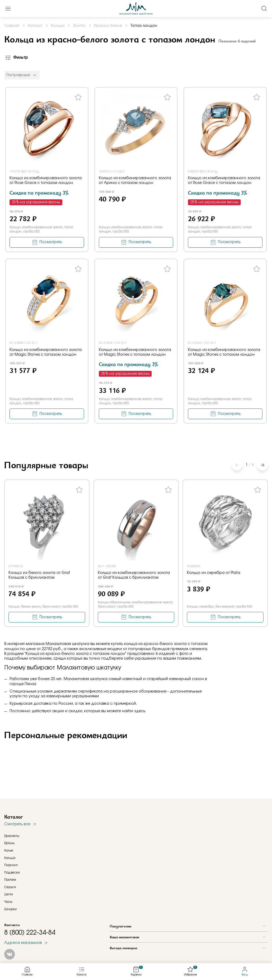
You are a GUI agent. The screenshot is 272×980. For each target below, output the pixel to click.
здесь (140, 711)
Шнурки (10, 909)
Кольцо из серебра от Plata (214, 573)
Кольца (10, 858)
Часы (8, 902)
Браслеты (12, 836)
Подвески (12, 872)
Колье (9, 850)
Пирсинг (11, 865)
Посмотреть (51, 242)
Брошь (9, 843)
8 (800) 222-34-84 (30, 933)
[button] (262, 465)
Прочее (10, 880)
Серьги (10, 887)
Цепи (9, 894)
